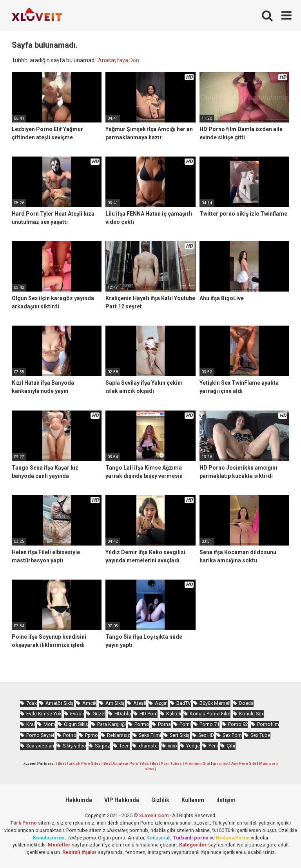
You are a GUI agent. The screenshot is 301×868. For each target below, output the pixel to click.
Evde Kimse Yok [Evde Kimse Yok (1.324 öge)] (44, 714)
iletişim (226, 800)
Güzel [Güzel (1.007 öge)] (99, 714)
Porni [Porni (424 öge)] (185, 724)
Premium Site (197, 763)
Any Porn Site (244, 763)
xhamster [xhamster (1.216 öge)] (149, 746)
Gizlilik (160, 800)
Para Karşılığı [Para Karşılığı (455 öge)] (112, 724)
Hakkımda (79, 800)
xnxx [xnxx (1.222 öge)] (173, 746)
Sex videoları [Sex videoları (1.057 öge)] (40, 746)
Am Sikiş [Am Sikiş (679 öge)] (115, 703)
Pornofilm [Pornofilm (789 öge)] (268, 724)
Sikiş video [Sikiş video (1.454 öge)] (74, 746)
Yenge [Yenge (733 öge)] (193, 746)
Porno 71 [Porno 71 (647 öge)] (209, 724)
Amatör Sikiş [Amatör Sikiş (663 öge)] (60, 703)
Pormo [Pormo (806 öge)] (142, 724)
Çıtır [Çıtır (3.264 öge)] (231, 746)
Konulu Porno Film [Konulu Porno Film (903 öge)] (210, 714)
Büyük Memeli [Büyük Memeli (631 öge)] (215, 703)
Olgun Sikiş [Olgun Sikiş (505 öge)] (76, 724)
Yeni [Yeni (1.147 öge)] (213, 746)
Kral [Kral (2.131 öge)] (31, 724)
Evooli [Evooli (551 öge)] (77, 714)
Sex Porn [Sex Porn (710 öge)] (232, 735)
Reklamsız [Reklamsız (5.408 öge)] (119, 735)
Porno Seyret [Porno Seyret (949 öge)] (40, 735)
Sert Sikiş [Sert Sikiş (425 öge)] (180, 735)
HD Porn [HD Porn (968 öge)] (149, 714)
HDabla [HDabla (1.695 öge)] (123, 714)
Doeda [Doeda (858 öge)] (246, 703)
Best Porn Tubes (167, 763)
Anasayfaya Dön (119, 60)
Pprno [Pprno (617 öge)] (92, 735)
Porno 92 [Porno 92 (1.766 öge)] (238, 724)
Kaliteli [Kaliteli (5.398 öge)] (174, 714)
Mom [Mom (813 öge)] (49, 724)
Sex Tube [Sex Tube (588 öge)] (260, 735)
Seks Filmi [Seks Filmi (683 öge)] (150, 735)
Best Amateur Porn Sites (126, 763)
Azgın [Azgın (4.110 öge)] (161, 703)
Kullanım (193, 800)
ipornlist (221, 763)
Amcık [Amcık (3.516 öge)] (89, 703)
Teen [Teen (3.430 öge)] (124, 746)
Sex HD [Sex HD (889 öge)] (206, 735)
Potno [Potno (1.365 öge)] (70, 735)
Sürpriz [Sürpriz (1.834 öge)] (102, 746)
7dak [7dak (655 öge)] (32, 703)
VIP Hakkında (122, 800)
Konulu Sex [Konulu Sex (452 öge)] (251, 714)
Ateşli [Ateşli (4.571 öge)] (140, 703)
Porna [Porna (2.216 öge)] (164, 724)
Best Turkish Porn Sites (79, 763)
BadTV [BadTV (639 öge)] (184, 703)
